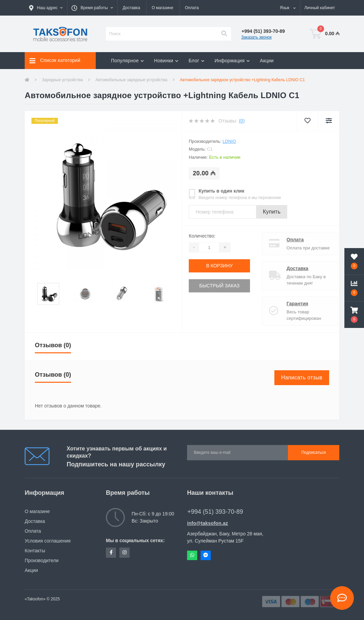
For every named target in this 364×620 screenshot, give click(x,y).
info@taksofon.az (208, 523)
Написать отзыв (302, 378)
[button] (46, 8)
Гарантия (292, 304)
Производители (42, 560)
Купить (272, 212)
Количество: (202, 236)
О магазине (162, 8)
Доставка (132, 8)
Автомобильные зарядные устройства (131, 80)
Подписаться (314, 452)
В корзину (219, 266)
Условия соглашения (48, 541)
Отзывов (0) (53, 345)
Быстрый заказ (219, 286)
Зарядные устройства (62, 80)
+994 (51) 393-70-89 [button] (215, 512)
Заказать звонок (256, 37)
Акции (267, 61)
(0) (242, 121)
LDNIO (229, 141)
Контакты (35, 551)
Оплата (192, 8)
